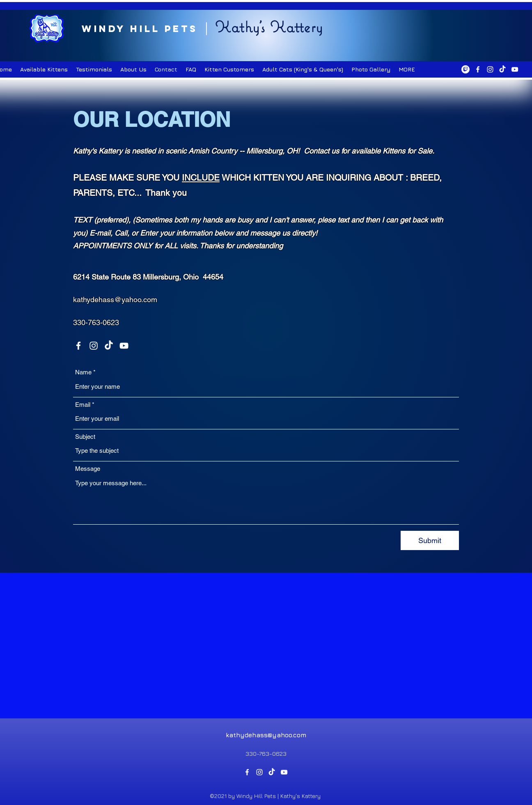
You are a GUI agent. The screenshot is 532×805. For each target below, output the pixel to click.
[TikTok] (502, 69)
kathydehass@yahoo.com (115, 299)
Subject (85, 437)
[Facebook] (478, 69)
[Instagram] (490, 69)
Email (83, 405)
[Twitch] (465, 69)
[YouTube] (515, 69)
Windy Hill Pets (140, 29)
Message (88, 469)
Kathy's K (251, 27)
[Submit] (430, 540)
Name (83, 372)
